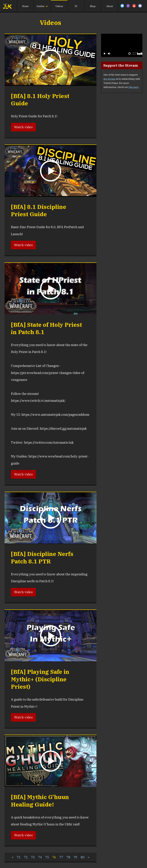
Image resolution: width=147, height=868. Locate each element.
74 (40, 857)
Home (25, 6)
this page (134, 87)
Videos (59, 6)
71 (19, 857)
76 (54, 857)
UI (76, 6)
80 (83, 857)
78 (68, 857)
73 (33, 857)
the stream (109, 79)
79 (75, 857)
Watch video (23, 127)
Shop (93, 6)
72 (26, 857)
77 (61, 857)
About (110, 6)
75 (47, 857)
